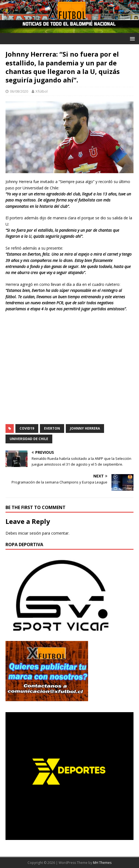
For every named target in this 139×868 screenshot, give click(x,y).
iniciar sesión (30, 533)
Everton (52, 428)
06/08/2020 (19, 91)
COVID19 (27, 428)
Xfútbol (42, 91)
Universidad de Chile (29, 439)
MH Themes (102, 863)
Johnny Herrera (85, 428)
